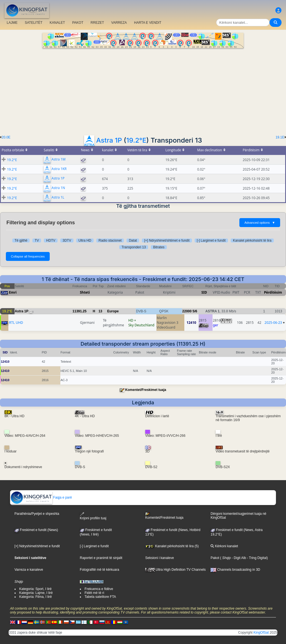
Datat (133, 240)
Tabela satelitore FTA (100, 597)
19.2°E (136, 140)
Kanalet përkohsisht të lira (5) (172, 546)
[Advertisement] (143, 90)
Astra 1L (58, 198)
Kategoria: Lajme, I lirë (36, 593)
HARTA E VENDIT (148, 23)
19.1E (280, 137)
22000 (187, 311)
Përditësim (273, 292)
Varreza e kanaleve (29, 570)
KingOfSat (261, 633)
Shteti (85, 292)
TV (37, 240)
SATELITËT (34, 23)
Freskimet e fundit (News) (36, 530)
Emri (13, 292)
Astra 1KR (59, 169)
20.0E (6, 137)
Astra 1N (58, 188)
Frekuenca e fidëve (99, 589)
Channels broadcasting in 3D (235, 570)
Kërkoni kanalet (224, 546)
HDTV (51, 240)
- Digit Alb (238, 558)
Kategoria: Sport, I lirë (35, 589)
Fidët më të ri (94, 593)
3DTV (67, 240)
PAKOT (78, 23)
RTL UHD (16, 323)
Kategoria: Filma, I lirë (36, 597)
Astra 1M (59, 160)
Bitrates (159, 247)
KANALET (57, 23)
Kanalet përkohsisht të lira (252, 240)
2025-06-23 (273, 323)
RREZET (97, 23)
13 (100, 311)
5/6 (195, 311)
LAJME (12, 23)
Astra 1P (109, 140)
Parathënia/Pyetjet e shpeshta (37, 514)
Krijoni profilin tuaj (93, 516)
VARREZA (119, 23)
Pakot (215, 558)
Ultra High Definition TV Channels (176, 570)
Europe (113, 311)
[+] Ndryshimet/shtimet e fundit (167, 240)
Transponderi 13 (134, 247)
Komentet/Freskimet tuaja (146, 390)
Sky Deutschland (141, 325)
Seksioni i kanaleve (160, 558)
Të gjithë (21, 240)
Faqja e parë (41, 497)
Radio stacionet (110, 240)
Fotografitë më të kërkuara (100, 570)
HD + (132, 320)
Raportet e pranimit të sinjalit (101, 558)
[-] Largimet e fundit (211, 240)
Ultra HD (85, 240)
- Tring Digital (256, 558)
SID (204, 292)
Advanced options (260, 223)
